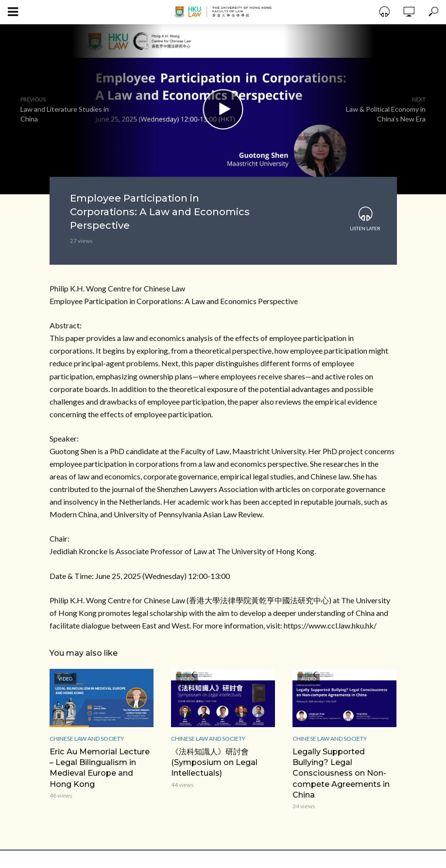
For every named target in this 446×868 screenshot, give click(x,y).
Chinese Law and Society (87, 739)
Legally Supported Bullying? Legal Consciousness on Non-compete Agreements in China (341, 773)
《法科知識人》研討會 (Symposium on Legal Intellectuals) (214, 762)
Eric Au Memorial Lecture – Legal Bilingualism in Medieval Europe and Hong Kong (99, 767)
